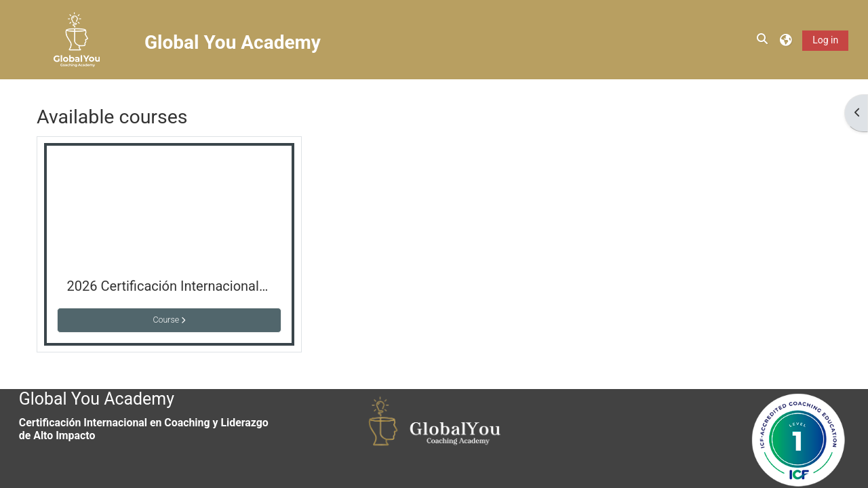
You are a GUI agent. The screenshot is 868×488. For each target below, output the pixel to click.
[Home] (77, 39)
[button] (763, 39)
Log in (825, 40)
